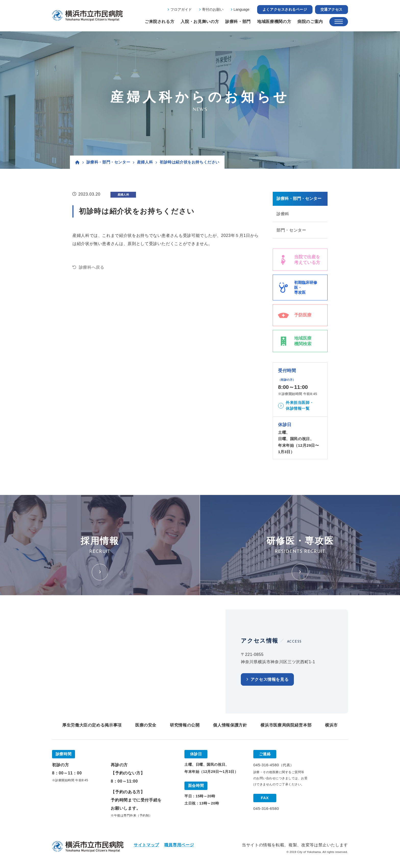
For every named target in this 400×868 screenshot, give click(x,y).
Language (242, 9)
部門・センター (291, 230)
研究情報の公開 (185, 725)
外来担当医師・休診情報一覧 (300, 406)
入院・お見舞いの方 (200, 22)
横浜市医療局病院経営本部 (286, 725)
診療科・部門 (238, 22)
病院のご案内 (310, 22)
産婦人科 (145, 162)
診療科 (283, 214)
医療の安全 (146, 725)
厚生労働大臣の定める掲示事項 (92, 725)
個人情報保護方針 (230, 725)
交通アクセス (332, 9)
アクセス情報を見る (270, 680)
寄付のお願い (213, 9)
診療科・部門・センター (108, 162)
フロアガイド (181, 9)
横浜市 (331, 725)
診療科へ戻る (92, 267)
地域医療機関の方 (274, 22)
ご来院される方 (159, 22)
